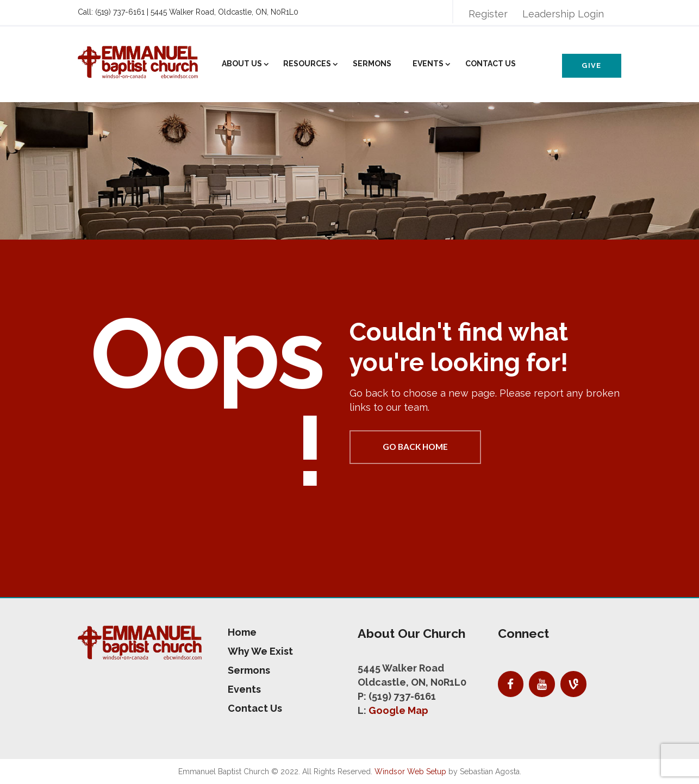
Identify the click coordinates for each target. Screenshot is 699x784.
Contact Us (491, 64)
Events (428, 64)
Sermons (372, 64)
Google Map (398, 710)
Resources (307, 64)
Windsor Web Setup (410, 772)
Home (242, 632)
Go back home (415, 447)
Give (591, 65)
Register (488, 14)
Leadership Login (563, 14)
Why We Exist (260, 651)
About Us (242, 64)
